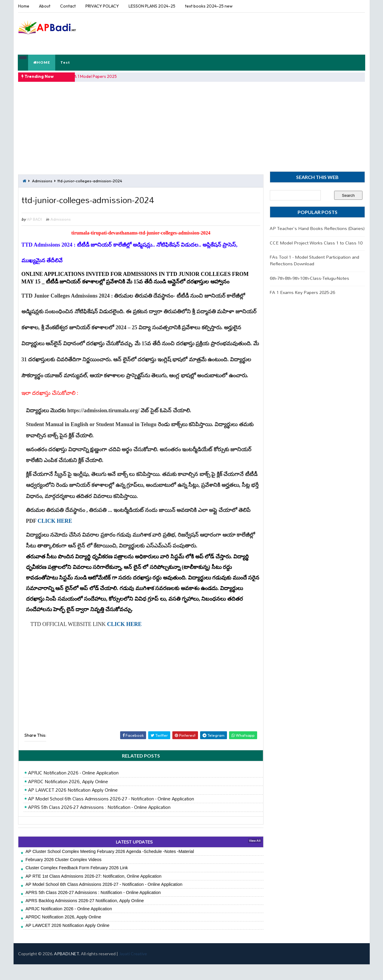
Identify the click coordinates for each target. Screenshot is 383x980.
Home (24, 6)
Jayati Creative (133, 969)
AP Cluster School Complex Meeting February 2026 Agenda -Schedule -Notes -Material (110, 867)
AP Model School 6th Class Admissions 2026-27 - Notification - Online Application (111, 814)
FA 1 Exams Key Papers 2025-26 (303, 292)
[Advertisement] (255, 33)
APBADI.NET (67, 969)
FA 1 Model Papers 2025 (95, 76)
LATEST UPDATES (132, 857)
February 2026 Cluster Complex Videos (63, 875)
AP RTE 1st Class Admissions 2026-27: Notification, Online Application (93, 892)
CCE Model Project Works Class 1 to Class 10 (316, 242)
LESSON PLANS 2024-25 (152, 6)
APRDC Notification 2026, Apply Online (68, 797)
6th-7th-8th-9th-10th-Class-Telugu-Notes (310, 278)
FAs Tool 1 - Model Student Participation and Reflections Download (315, 260)
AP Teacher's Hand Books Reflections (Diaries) (318, 228)
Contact (68, 6)
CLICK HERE (55, 536)
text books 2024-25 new (209, 6)
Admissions (42, 180)
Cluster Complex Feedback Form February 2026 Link (77, 883)
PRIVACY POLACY (102, 6)
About (45, 6)
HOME (42, 62)
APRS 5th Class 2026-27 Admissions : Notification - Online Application (99, 823)
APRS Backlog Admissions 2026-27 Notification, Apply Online (85, 916)
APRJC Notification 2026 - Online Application (73, 789)
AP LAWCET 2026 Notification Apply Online (73, 806)
